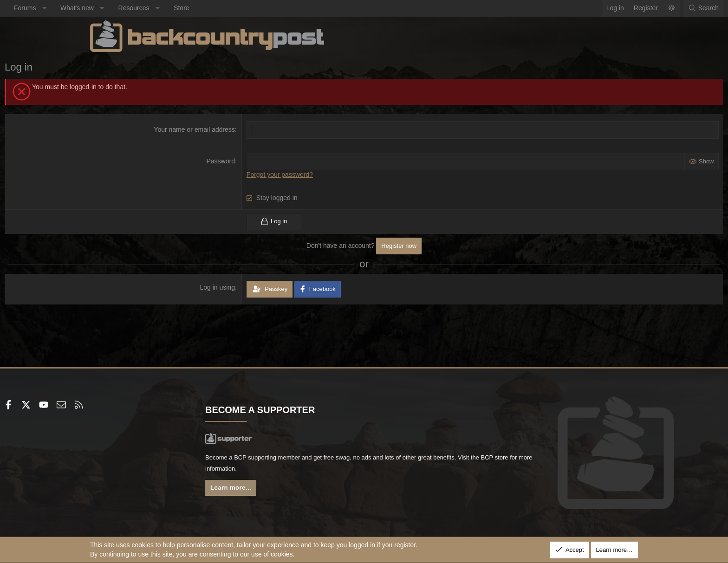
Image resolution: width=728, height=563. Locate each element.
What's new (162, 8)
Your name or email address (224, 129)
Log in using (247, 287)
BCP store (333, 471)
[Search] (618, 8)
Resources (219, 8)
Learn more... (276, 491)
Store (267, 8)
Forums (110, 8)
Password (250, 161)
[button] (130, 8)
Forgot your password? (309, 175)
